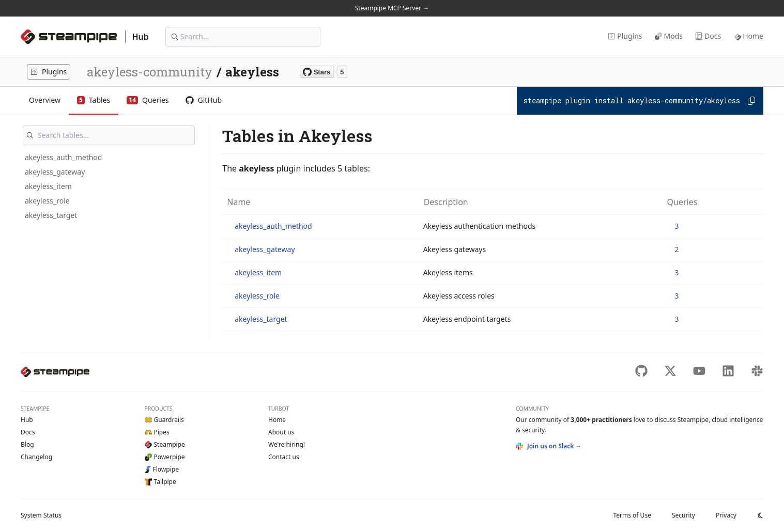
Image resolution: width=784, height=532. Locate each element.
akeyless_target (51, 215)
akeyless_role (47, 201)
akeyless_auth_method (63, 157)
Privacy (726, 515)
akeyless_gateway (55, 172)
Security (683, 515)
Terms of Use (632, 515)
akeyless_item (48, 186)
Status (41, 515)
